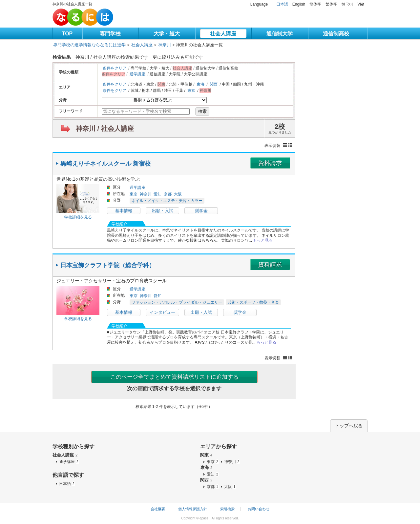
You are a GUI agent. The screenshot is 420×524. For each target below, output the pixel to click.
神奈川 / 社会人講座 (105, 129)
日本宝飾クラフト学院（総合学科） (108, 265)
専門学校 (110, 34)
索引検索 (227, 509)
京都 (168, 194)
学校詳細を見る (78, 217)
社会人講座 (223, 34)
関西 (214, 84)
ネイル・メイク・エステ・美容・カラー (167, 201)
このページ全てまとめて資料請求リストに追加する (174, 377)
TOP (67, 34)
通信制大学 (280, 34)
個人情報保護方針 (193, 509)
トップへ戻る (349, 426)
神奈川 (165, 45)
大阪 (178, 194)
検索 (202, 111)
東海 (200, 84)
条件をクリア (115, 68)
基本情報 (124, 211)
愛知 (157, 194)
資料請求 (270, 163)
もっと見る (263, 240)
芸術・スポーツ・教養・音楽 (253, 302)
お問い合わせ (259, 509)
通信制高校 (336, 34)
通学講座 (137, 74)
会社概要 (158, 509)
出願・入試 (163, 211)
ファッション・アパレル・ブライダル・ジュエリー (177, 302)
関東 (206, 455)
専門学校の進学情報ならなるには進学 (89, 45)
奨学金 (201, 211)
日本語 (282, 4)
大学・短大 (167, 34)
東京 (191, 91)
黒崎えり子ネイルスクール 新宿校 (105, 164)
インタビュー (162, 312)
